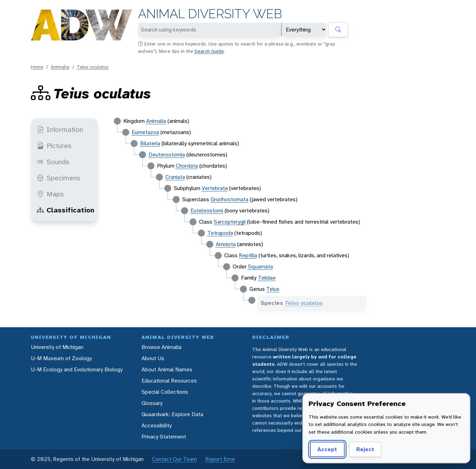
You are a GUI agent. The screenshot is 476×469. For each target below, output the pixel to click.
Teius (273, 289)
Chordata (187, 166)
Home (37, 67)
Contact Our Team (174, 459)
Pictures (54, 146)
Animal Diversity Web (210, 14)
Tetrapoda (220, 233)
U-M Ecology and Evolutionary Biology (77, 369)
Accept (327, 449)
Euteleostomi (207, 211)
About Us (153, 358)
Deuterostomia (167, 155)
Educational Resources (169, 381)
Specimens (58, 178)
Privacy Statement (164, 437)
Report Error (220, 459)
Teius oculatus (93, 67)
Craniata (175, 177)
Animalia (60, 67)
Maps (50, 194)
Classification (65, 210)
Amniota (226, 244)
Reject (365, 449)
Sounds (53, 162)
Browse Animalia (161, 347)
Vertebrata (215, 188)
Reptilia (248, 255)
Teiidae (267, 278)
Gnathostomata (229, 199)
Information (60, 129)
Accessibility (157, 425)
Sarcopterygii (230, 222)
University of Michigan (57, 347)
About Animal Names (167, 369)
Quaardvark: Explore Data (172, 414)
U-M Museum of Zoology (61, 358)
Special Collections (165, 392)
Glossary (152, 403)
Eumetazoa (145, 132)
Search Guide (209, 51)
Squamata (260, 267)
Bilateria (150, 143)
